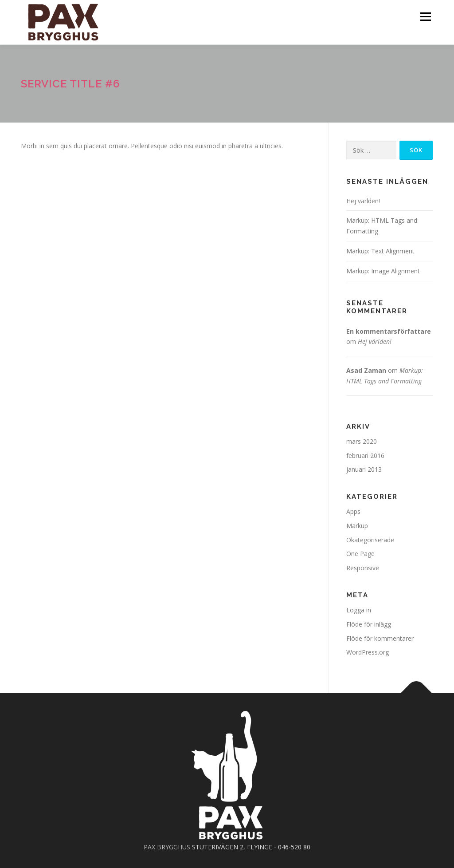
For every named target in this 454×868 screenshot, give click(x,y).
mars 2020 (362, 441)
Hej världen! (363, 201)
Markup (357, 526)
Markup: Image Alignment (383, 271)
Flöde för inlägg (369, 624)
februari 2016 (365, 456)
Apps (353, 511)
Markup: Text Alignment (380, 251)
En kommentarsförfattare (389, 331)
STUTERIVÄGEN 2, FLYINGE (232, 847)
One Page (360, 554)
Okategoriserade (370, 540)
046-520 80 (294, 847)
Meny (425, 17)
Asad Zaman (366, 370)
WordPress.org (368, 652)
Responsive (363, 568)
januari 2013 (364, 469)
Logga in (359, 610)
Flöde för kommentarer (380, 638)
